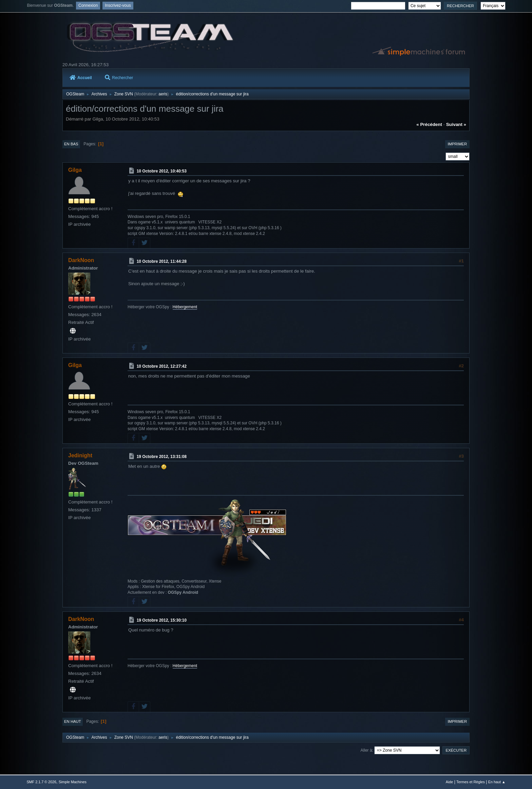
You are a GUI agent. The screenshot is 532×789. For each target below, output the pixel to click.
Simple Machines (73, 782)
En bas (71, 144)
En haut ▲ (497, 782)
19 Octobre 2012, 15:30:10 (162, 620)
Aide (450, 782)
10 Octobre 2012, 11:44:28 (162, 261)
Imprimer (457, 144)
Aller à (366, 750)
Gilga (75, 170)
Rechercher (119, 78)
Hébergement (185, 307)
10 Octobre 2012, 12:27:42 (162, 366)
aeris (163, 94)
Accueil (81, 78)
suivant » (456, 124)
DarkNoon (81, 260)
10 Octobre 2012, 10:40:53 (162, 171)
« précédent (429, 124)
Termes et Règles (471, 782)
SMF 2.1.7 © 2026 (41, 782)
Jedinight (80, 455)
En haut (73, 721)
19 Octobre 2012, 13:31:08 (162, 457)
